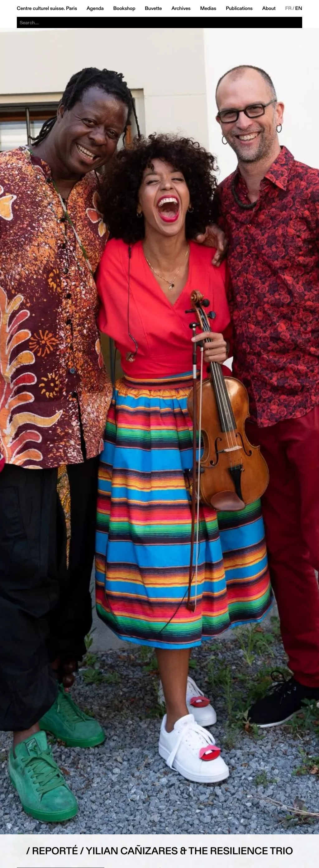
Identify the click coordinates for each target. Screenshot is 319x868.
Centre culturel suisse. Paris (47, 8)
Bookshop (124, 8)
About (269, 8)
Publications (239, 8)
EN (299, 8)
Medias (208, 8)
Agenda (95, 8)
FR (288, 8)
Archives (181, 8)
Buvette (153, 8)
